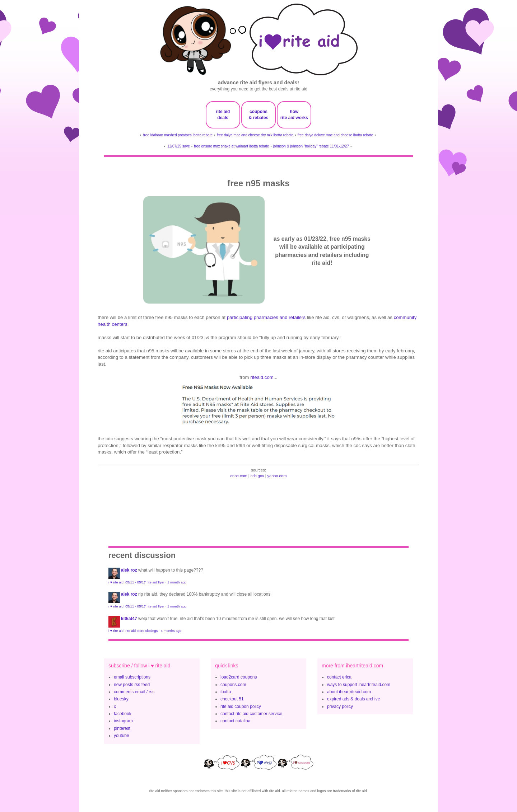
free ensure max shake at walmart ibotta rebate (231, 146)
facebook (123, 714)
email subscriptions (132, 677)
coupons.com (233, 685)
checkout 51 (232, 699)
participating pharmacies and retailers (266, 317)
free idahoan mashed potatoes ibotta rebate (178, 135)
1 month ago (177, 582)
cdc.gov (257, 476)
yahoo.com (277, 476)
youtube (122, 736)
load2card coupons (239, 677)
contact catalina (235, 721)
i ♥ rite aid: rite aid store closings (133, 631)
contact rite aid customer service (251, 714)
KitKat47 (129, 619)
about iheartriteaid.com (349, 692)
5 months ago (171, 631)
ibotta (226, 692)
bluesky (121, 699)
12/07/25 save (179, 146)
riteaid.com (262, 377)
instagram (123, 721)
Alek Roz (129, 570)
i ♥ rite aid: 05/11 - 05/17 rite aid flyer (136, 582)
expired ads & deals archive (353, 699)
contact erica (339, 677)
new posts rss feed (132, 685)
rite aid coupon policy (241, 707)
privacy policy (340, 707)
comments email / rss (134, 692)
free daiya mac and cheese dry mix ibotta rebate (255, 135)
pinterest (122, 728)
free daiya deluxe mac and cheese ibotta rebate (336, 135)
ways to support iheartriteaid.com (359, 685)
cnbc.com (239, 476)
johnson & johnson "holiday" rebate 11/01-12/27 (311, 146)
